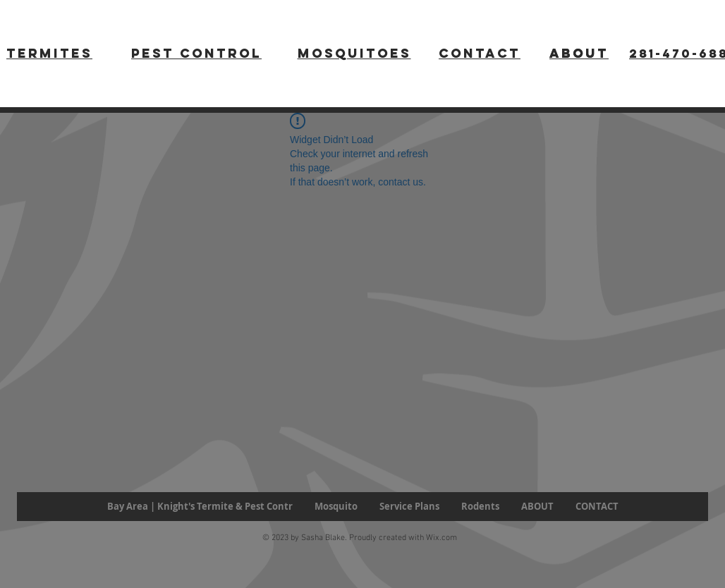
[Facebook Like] (59, 540)
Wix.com (441, 538)
